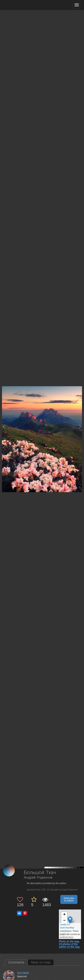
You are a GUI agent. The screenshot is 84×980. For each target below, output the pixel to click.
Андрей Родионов (38, 878)
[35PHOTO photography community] (18, 5)
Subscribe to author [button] (69, 899)
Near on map (41, 962)
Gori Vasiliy (23, 973)
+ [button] (64, 915)
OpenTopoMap (67, 928)
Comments (16, 962)
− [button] (64, 921)
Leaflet (63, 924)
